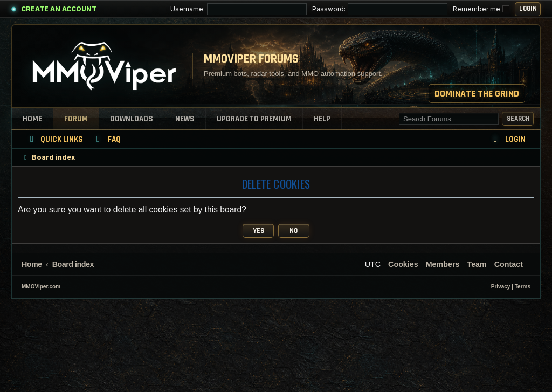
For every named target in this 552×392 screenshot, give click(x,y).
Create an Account (59, 9)
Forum (76, 119)
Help (322, 119)
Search (518, 119)
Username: (239, 9)
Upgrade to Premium (254, 119)
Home (32, 119)
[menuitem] (107, 139)
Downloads (132, 119)
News (185, 119)
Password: (380, 9)
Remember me (481, 9)
